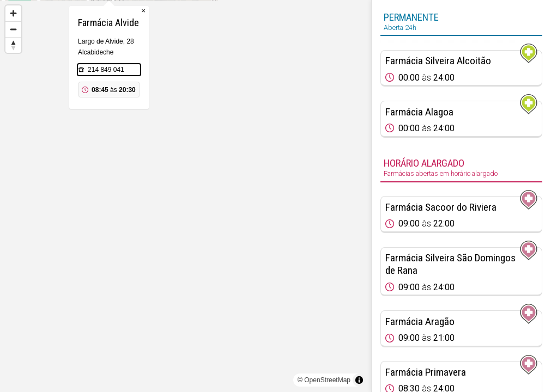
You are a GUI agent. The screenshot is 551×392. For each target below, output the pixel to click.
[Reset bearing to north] (13, 45)
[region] (186, 196)
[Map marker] (186, 183)
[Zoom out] (13, 29)
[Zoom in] (13, 13)
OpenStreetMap (327, 380)
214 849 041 (182, 124)
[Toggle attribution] (359, 380)
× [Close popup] (220, 65)
